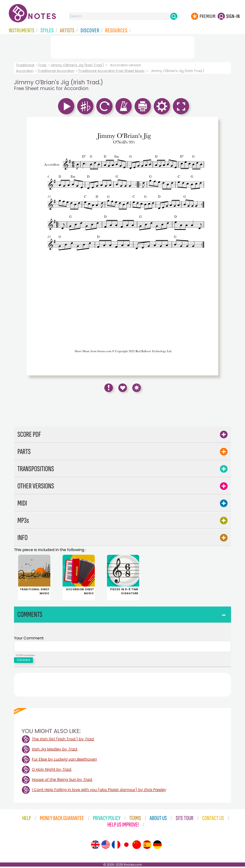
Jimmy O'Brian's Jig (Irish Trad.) (77, 65)
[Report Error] (109, 388)
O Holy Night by (52, 771)
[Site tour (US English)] (106, 846)
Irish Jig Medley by (55, 751)
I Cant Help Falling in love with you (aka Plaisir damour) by (99, 791)
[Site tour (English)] (95, 846)
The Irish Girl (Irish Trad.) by (63, 741)
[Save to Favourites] (123, 388)
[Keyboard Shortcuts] (137, 388)
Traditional (25, 65)
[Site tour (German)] (157, 846)
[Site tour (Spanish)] (147, 846)
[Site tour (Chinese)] (137, 846)
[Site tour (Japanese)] (126, 846)
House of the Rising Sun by (62, 781)
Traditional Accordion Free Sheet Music (111, 71)
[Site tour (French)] (116, 846)
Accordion (25, 71)
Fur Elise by (64, 761)
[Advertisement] (122, 46)
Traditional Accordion (56, 71)
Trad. (42, 65)
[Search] (174, 16)
